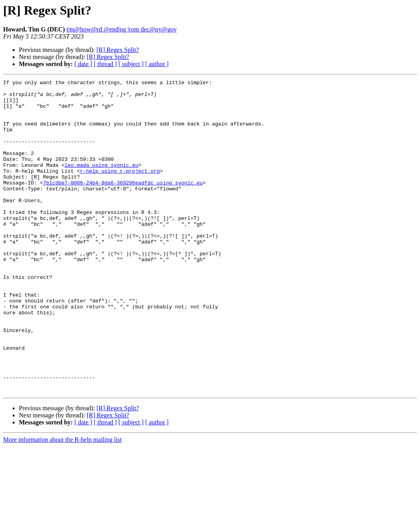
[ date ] (83, 64)
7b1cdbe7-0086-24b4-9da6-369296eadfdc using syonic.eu (123, 204)
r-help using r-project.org (120, 190)
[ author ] (157, 64)
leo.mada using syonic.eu (101, 183)
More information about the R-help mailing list (62, 502)
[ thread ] (105, 64)
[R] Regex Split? (118, 50)
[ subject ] (131, 64)
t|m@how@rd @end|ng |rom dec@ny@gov (122, 29)
